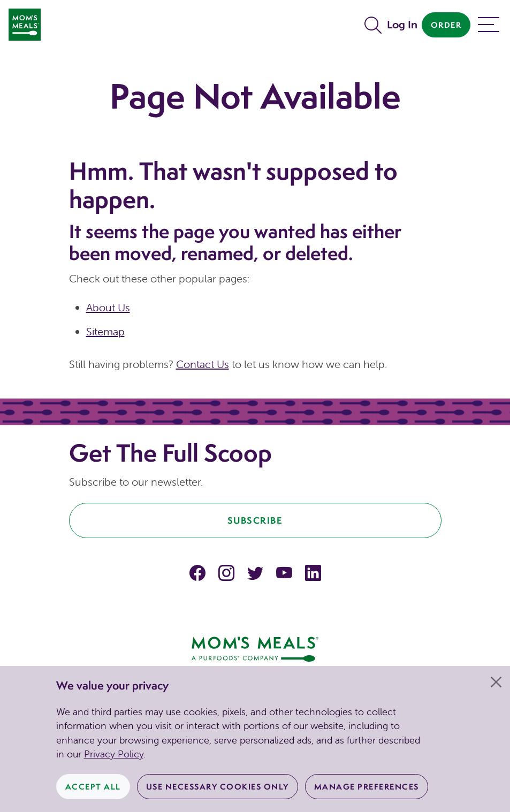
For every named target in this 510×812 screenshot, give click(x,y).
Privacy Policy (114, 754)
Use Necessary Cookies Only (218, 787)
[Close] (496, 682)
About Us (108, 307)
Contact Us (203, 364)
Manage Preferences (367, 787)
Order (446, 25)
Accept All (93, 787)
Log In (402, 24)
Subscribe (255, 520)
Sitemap (105, 331)
